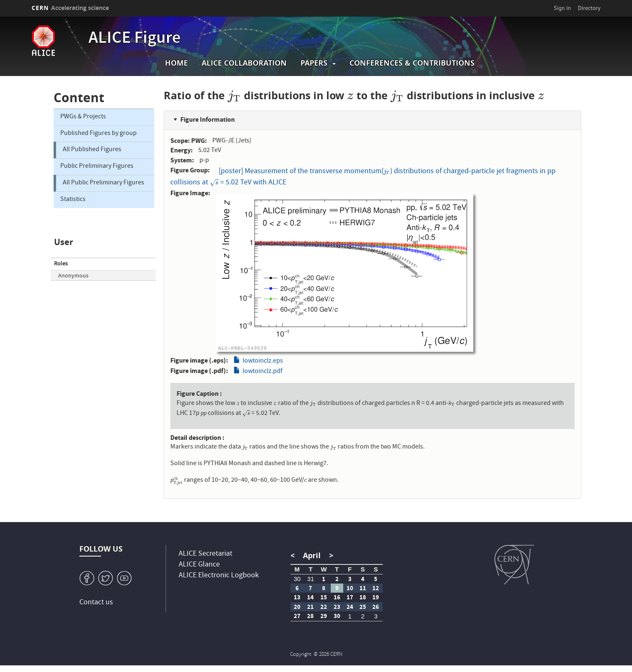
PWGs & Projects (83, 117)
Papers (314, 63)
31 (311, 579)
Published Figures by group (98, 134)
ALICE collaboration (244, 63)
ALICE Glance (199, 565)
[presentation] (235, 95)
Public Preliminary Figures (97, 167)
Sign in (563, 8)
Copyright (301, 655)
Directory (589, 8)
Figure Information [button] (208, 119)
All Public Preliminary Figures (103, 183)
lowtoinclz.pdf (263, 372)
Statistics (73, 200)
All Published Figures (92, 150)
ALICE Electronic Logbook (219, 576)
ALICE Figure (135, 39)
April (312, 556)
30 (297, 579)
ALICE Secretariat (205, 554)
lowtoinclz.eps (263, 361)
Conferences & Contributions (412, 63)
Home (176, 63)
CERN (70, 8)
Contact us (96, 603)
